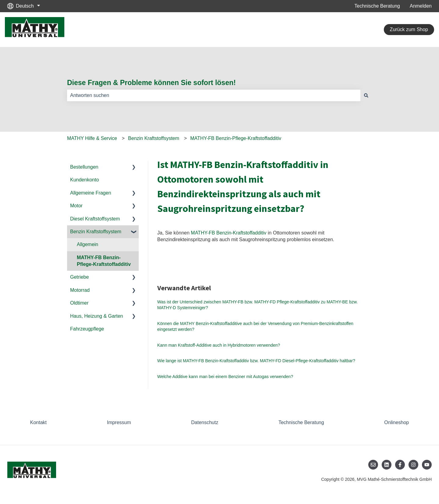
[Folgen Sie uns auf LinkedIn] (387, 465)
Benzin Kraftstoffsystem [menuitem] (96, 232)
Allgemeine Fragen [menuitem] (91, 193)
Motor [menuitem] (76, 206)
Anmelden (421, 6)
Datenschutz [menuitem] (205, 422)
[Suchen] (366, 95)
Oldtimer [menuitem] (79, 303)
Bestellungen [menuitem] (84, 167)
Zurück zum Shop (409, 29)
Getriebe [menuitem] (79, 277)
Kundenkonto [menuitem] (84, 180)
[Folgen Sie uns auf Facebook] (400, 465)
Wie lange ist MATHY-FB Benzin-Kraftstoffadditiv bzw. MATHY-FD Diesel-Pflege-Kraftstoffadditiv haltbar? (256, 361)
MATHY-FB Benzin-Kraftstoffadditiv (229, 233)
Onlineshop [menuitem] (396, 422)
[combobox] (214, 95)
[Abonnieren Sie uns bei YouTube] (427, 465)
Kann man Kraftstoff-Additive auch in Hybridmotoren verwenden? (219, 345)
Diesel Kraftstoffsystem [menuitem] (95, 219)
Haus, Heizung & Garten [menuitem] (96, 316)
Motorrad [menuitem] (80, 290)
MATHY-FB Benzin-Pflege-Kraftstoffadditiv (236, 138)
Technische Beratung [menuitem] (301, 422)
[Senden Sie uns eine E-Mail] (373, 465)
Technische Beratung (377, 6)
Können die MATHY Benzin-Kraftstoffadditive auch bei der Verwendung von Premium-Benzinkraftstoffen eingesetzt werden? (255, 327)
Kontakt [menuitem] (38, 422)
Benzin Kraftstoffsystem (154, 138)
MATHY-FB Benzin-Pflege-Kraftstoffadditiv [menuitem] (104, 261)
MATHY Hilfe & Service (92, 138)
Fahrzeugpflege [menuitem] (87, 329)
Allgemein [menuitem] (87, 244)
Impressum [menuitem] (119, 422)
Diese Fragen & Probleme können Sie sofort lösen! (151, 83)
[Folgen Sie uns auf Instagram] (413, 465)
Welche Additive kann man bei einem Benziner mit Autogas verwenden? (225, 377)
